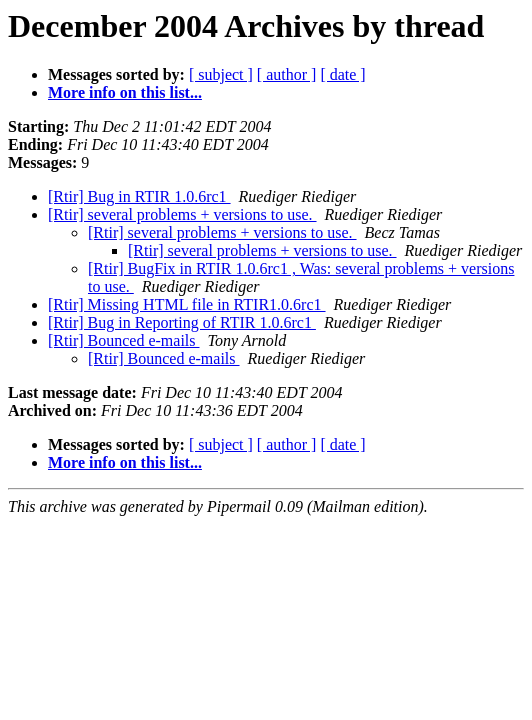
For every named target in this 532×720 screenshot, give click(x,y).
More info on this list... (125, 92)
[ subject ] (221, 74)
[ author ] (287, 74)
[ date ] (342, 74)
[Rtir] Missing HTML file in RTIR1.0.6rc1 (187, 304)
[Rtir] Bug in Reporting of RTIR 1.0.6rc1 (182, 322)
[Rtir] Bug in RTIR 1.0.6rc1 (139, 196)
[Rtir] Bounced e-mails (124, 340)
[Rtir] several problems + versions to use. (182, 214)
